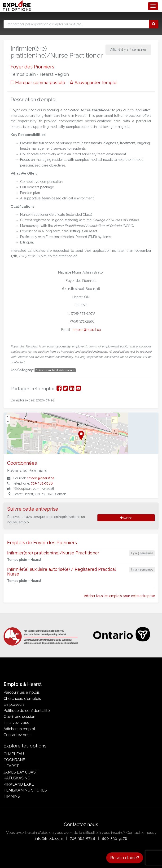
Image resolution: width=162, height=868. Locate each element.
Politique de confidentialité (27, 711)
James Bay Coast (21, 772)
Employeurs (14, 704)
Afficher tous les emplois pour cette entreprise (119, 596)
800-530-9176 (114, 839)
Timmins (12, 796)
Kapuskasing (17, 778)
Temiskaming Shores (25, 790)
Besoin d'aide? (125, 858)
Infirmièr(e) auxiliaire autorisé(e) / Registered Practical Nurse (61, 572)
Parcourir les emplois (22, 692)
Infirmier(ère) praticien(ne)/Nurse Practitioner (53, 553)
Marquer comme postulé (38, 83)
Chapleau (14, 754)
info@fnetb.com (49, 839)
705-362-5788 (82, 839)
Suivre (126, 518)
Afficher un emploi (19, 729)
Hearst (11, 766)
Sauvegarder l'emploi (93, 83)
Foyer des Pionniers (32, 67)
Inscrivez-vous (16, 723)
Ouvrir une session (19, 717)
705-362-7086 (42, 483)
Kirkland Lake (19, 784)
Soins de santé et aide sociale (55, 370)
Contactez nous (18, 735)
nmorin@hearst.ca (40, 478)
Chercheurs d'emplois (22, 699)
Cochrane (14, 760)
